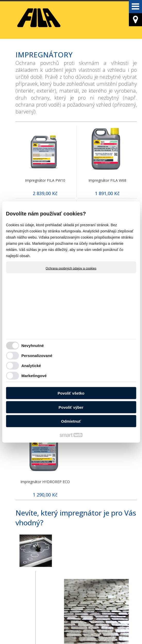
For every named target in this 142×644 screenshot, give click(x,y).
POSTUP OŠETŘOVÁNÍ (118, 579)
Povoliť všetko (71, 393)
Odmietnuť (71, 421)
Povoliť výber (71, 407)
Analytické (31, 365)
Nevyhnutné (33, 345)
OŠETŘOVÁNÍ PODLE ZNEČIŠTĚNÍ (35, 582)
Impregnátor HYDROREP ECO (45, 482)
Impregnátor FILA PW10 (45, 180)
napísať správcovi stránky (28, 632)
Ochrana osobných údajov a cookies (71, 268)
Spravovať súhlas (119, 632)
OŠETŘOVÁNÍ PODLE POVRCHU (76, 582)
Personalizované (37, 355)
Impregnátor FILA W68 (107, 180)
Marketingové (34, 375)
